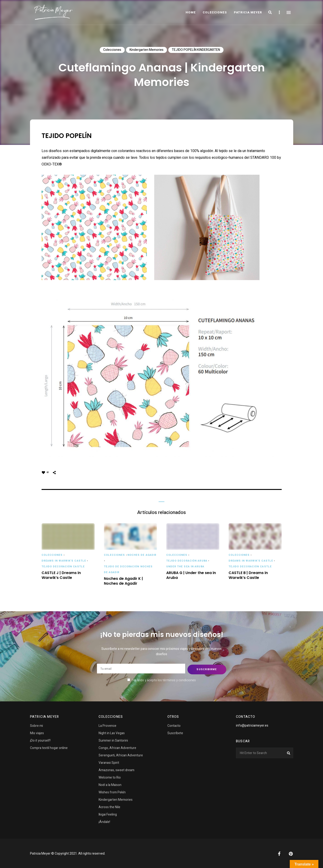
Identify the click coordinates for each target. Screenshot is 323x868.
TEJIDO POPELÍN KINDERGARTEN (196, 50)
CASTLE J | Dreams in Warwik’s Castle (61, 575)
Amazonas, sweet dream (116, 769)
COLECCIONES (215, 12)
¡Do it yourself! (40, 740)
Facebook (279, 853)
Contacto (174, 725)
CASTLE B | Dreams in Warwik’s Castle (248, 575)
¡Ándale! (104, 821)
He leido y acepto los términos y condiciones (164, 679)
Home (191, 12)
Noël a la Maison (110, 784)
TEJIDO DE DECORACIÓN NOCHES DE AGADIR (128, 569)
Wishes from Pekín (112, 792)
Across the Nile (109, 806)
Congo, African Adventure (117, 747)
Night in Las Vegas (112, 732)
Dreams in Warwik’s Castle (64, 561)
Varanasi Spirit (109, 762)
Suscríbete (175, 732)
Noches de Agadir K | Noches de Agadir (123, 581)
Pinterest (291, 853)
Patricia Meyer (248, 12)
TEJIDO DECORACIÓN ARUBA (187, 561)
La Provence (107, 725)
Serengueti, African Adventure (121, 755)
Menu (289, 12)
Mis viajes (37, 732)
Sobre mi (36, 725)
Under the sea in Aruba (185, 567)
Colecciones (112, 50)
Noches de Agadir (142, 555)
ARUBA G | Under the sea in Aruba (191, 575)
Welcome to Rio (110, 777)
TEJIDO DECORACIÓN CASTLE (63, 567)
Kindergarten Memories (146, 50)
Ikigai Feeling (108, 814)
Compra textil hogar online (49, 747)
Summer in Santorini (113, 740)
